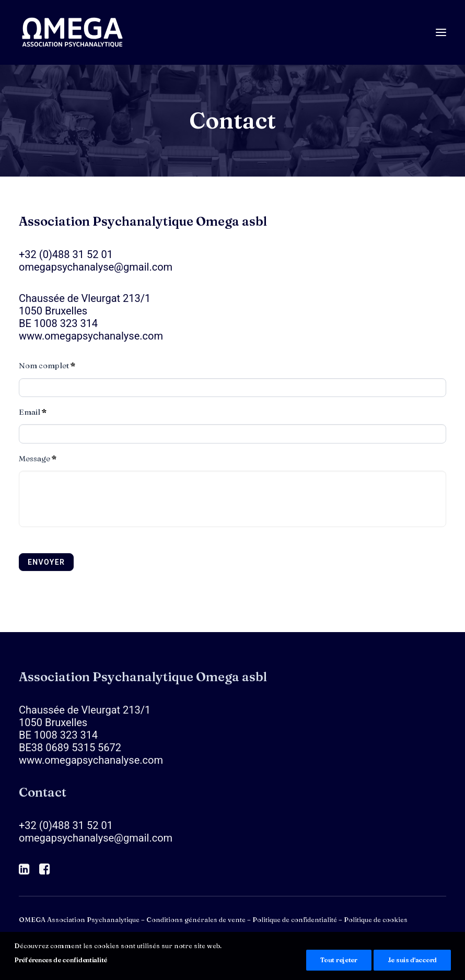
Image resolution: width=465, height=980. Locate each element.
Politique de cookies (376, 919)
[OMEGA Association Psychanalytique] (72, 32)
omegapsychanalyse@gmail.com (96, 267)
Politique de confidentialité (295, 919)
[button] (441, 32)
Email (33, 412)
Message (38, 459)
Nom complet (47, 366)
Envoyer (46, 562)
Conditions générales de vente (196, 919)
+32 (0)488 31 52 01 (66, 254)
